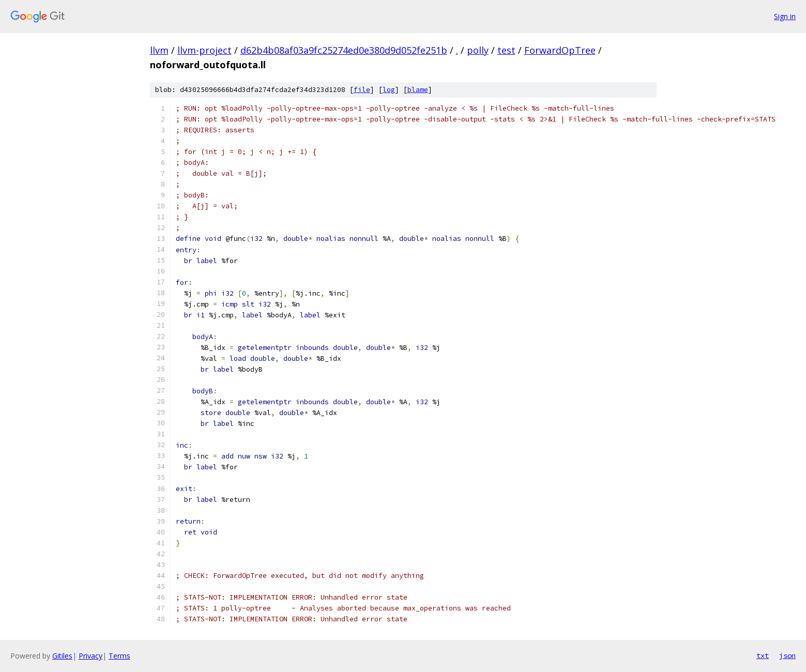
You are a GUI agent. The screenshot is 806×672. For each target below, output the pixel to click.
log (389, 90)
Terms (119, 656)
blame (418, 90)
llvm (159, 50)
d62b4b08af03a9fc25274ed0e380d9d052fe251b (344, 50)
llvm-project (204, 50)
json (787, 655)
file (362, 90)
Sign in (785, 16)
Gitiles (62, 656)
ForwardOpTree (560, 50)
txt (763, 655)
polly (478, 50)
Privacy (90, 656)
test (506, 50)
